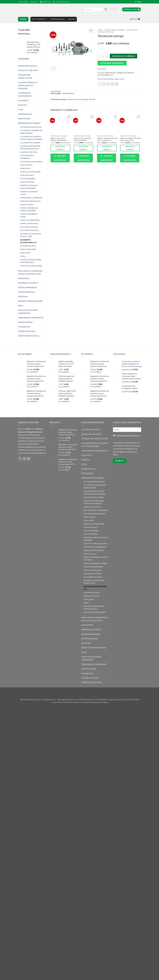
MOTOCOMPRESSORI (27, 287)
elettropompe (109, 79)
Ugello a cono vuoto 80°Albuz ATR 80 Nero (59, 139)
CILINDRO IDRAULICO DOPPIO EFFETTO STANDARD (28, 85)
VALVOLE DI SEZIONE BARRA (31, 266)
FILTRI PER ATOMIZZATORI (30, 172)
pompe (116, 79)
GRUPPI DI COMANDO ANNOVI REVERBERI (29, 187)
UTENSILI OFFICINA (27, 331)
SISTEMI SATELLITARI (28, 249)
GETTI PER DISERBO (28, 179)
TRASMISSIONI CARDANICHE (31, 318)
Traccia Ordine (23, 2)
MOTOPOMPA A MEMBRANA (31, 198)
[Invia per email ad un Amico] (108, 84)
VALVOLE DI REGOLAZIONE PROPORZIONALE (31, 261)
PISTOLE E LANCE (27, 205)
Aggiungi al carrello (123, 56)
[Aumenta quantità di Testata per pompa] (107, 56)
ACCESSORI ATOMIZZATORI (31, 127)
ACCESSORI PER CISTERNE (30, 143)
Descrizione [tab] (56, 93)
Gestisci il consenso (81, 702)
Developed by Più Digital (99, 702)
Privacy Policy (57, 702)
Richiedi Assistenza (113, 63)
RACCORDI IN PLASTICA (30, 230)
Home (100, 30)
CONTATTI (72, 19)
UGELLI (23, 256)
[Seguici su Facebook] (135, 2)
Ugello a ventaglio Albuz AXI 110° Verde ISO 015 (107, 139)
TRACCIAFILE (25, 253)
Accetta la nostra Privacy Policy (127, 436)
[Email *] (127, 430)
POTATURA (23, 296)
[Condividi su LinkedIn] (117, 84)
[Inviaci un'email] (140, 2)
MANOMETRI (24, 278)
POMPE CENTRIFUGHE (29, 224)
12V (102, 79)
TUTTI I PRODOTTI (40, 19)
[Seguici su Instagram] (138, 2)
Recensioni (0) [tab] (68, 93)
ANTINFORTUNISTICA (28, 66)
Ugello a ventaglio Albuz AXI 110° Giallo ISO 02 (130, 139)
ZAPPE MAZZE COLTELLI (29, 336)
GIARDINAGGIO (25, 114)
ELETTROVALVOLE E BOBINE (31, 162)
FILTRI (21, 109)
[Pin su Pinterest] (112, 84)
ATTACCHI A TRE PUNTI (28, 70)
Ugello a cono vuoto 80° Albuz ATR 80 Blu (82, 139)
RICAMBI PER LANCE (28, 246)
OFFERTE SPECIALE (26, 292)
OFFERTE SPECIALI (58, 19)
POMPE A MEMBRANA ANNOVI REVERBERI (29, 209)
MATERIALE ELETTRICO (28, 283)
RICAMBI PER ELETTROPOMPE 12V (28, 241)
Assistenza (34, 2)
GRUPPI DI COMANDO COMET (29, 193)
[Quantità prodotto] (103, 56)
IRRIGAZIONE (24, 118)
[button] (114, 9)
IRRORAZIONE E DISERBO (29, 123)
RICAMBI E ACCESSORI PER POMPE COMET (31, 235)
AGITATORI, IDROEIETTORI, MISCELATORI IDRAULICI (30, 147)
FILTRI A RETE (25, 168)
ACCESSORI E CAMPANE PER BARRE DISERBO (31, 132)
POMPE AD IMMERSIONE (30, 220)
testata (122, 79)
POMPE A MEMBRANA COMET (29, 215)
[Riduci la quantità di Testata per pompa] (99, 56)
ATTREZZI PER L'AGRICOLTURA (25, 76)
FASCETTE (22, 105)
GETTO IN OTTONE (27, 182)
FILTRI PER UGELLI (27, 175)
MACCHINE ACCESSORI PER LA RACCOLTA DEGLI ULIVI (30, 272)
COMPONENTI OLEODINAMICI (25, 94)
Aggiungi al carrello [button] (60, 148)
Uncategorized (24, 327)
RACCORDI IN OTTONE (29, 227)
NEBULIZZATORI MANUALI (30, 201)
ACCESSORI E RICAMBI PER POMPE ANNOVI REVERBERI (31, 138)
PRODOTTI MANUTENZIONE (30, 301)
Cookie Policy (68, 702)
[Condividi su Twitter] (104, 84)
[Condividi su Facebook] (100, 84)
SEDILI (21, 305)
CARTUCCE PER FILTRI (29, 152)
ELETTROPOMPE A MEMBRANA (27, 157)
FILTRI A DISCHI (26, 165)
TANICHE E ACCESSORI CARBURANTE (28, 312)
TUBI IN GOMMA (25, 322)
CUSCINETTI (23, 100)
